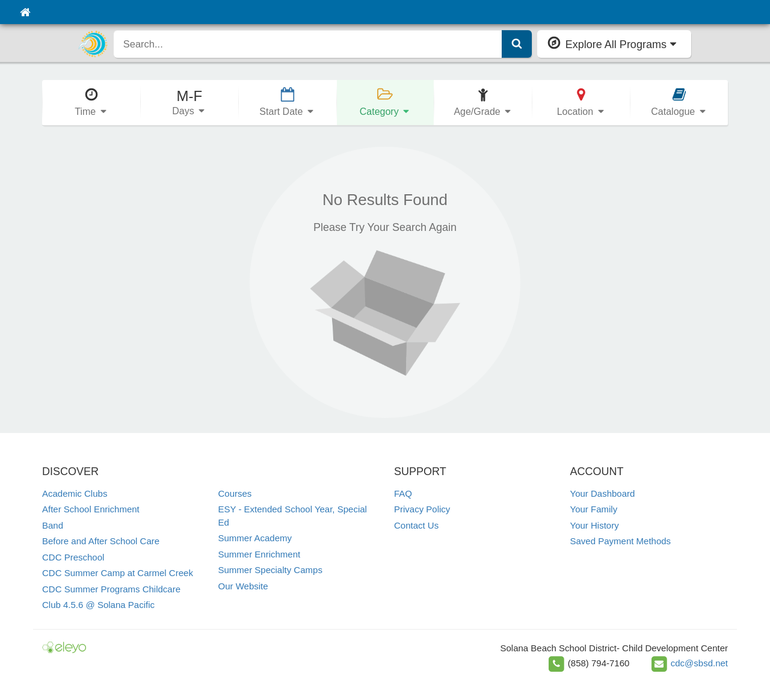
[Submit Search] (517, 44)
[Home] (25, 12)
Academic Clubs (75, 493)
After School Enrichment (91, 509)
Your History (595, 525)
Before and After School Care (101, 541)
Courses (235, 493)
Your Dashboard (603, 493)
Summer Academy (255, 538)
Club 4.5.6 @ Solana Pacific (98, 605)
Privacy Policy (422, 509)
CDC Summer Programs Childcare (111, 589)
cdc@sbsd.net (699, 663)
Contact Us (416, 525)
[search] (308, 44)
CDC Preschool (73, 557)
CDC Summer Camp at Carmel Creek (118, 573)
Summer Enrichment (260, 554)
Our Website (243, 586)
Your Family (594, 509)
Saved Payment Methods (621, 541)
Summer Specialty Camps (270, 570)
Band (53, 525)
